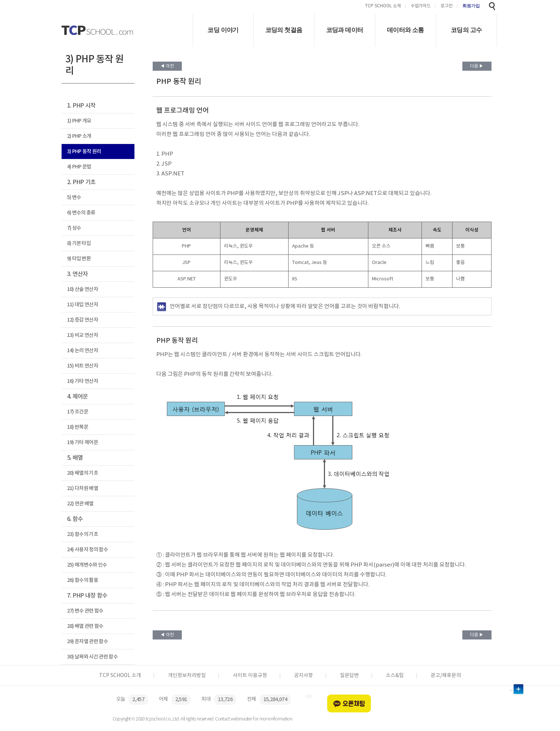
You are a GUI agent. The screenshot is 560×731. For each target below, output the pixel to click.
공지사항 (304, 676)
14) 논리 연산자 (83, 351)
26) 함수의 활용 (83, 580)
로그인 (447, 6)
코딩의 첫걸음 (284, 30)
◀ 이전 (167, 66)
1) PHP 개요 (79, 121)
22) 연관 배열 (80, 504)
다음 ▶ (477, 66)
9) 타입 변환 (79, 259)
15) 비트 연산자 (83, 366)
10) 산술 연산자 (83, 289)
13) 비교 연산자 (83, 335)
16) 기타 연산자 (83, 381)
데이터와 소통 (406, 30)
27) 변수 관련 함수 (85, 611)
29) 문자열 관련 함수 (87, 641)
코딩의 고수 (466, 30)
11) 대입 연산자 (83, 305)
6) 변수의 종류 (81, 213)
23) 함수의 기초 (83, 534)
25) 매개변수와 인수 (87, 565)
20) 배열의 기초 (83, 473)
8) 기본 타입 (79, 243)
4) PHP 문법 (79, 167)
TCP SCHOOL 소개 (383, 6)
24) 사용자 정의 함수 (87, 550)
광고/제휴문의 (446, 676)
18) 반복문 (78, 427)
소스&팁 (395, 676)
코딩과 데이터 (345, 30)
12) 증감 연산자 (83, 320)
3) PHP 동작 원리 (84, 151)
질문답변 (349, 676)
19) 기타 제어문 (83, 442)
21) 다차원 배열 (83, 488)
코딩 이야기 (223, 30)
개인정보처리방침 (187, 676)
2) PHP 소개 (79, 136)
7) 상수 (74, 228)
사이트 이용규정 (250, 676)
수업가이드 (421, 6)
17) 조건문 (78, 412)
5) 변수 (74, 197)
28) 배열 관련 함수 (85, 626)
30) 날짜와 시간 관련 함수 (92, 657)
